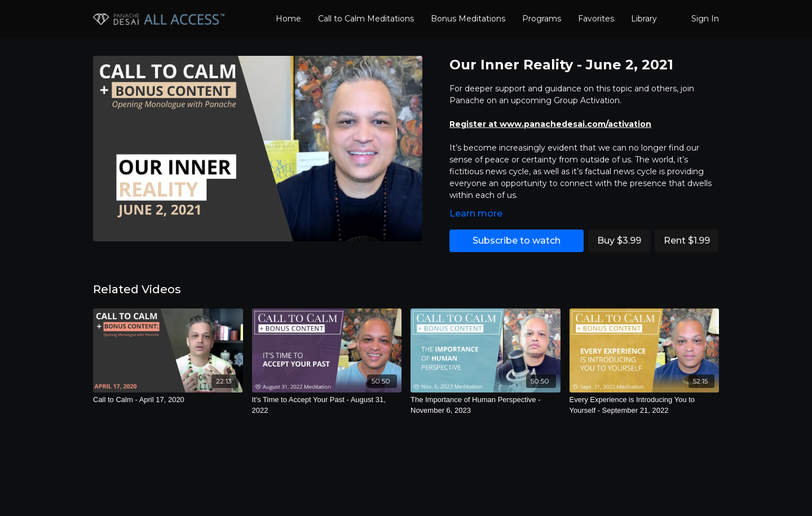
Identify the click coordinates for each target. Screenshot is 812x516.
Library (644, 19)
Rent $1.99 (687, 241)
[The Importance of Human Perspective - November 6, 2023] (486, 405)
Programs (542, 19)
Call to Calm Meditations (366, 19)
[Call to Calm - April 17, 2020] (168, 400)
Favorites (596, 19)
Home (288, 19)
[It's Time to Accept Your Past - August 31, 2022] (327, 405)
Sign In (705, 19)
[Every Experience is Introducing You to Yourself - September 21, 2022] (645, 405)
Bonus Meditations (468, 19)
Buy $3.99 (619, 241)
